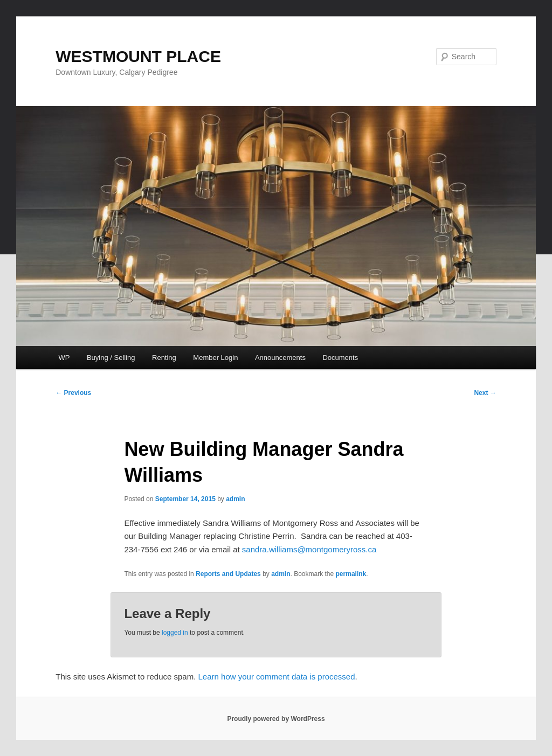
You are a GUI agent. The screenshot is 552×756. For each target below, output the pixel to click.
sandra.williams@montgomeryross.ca (309, 549)
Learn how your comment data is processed (277, 677)
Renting (164, 358)
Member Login (215, 358)
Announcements (280, 358)
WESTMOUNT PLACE (138, 56)
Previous (73, 393)
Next (485, 393)
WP (64, 358)
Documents (340, 358)
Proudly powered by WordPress (276, 719)
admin (235, 499)
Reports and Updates (228, 574)
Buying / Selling (111, 358)
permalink (351, 574)
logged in (175, 633)
